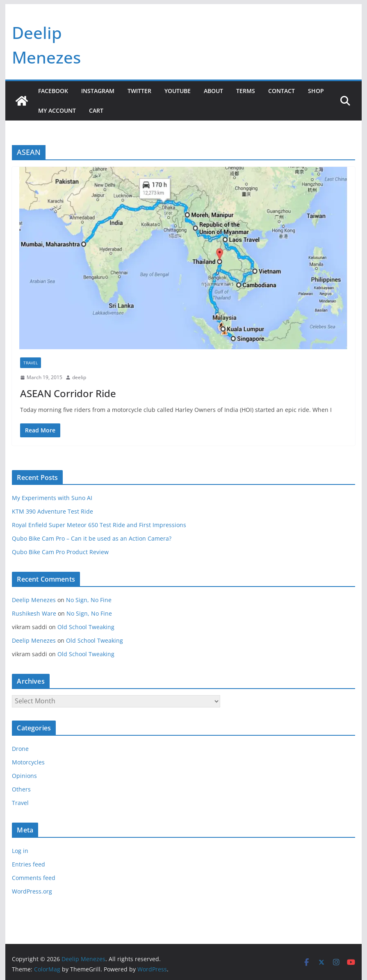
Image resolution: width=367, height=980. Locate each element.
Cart (96, 110)
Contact (282, 91)
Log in (20, 851)
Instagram (98, 91)
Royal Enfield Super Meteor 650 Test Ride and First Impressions (99, 525)
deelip (79, 377)
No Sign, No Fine (89, 600)
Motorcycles (28, 762)
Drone (20, 749)
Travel (31, 363)
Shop (316, 91)
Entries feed (28, 864)
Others (21, 789)
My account (57, 110)
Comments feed (34, 878)
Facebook (53, 91)
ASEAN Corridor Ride (68, 393)
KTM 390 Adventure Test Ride (52, 511)
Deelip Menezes (34, 600)
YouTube (178, 91)
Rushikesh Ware (34, 613)
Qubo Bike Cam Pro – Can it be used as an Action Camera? (92, 538)
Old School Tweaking (86, 627)
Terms (246, 91)
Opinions (24, 776)
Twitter (139, 91)
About (213, 91)
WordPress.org (32, 891)
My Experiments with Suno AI (52, 498)
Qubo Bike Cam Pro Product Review (60, 552)
